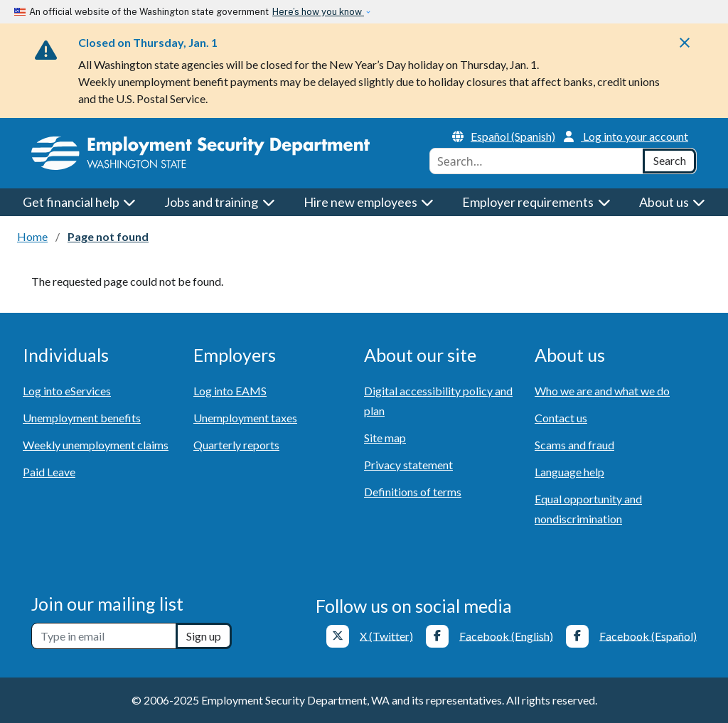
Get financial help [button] (80, 202)
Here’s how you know (318, 12)
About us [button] (673, 202)
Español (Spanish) (504, 136)
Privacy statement (408, 465)
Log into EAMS (230, 391)
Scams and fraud (574, 445)
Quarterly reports (236, 445)
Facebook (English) (506, 635)
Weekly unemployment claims (96, 445)
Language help (569, 472)
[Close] (685, 47)
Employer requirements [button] (536, 202)
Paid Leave (49, 472)
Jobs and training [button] (220, 202)
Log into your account (626, 136)
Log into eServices (67, 391)
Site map (385, 438)
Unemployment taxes (245, 418)
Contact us (561, 418)
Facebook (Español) (648, 635)
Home (32, 236)
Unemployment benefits (82, 418)
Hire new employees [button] (369, 202)
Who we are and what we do (602, 391)
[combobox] (536, 161)
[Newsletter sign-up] (104, 636)
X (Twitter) (386, 635)
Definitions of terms (413, 492)
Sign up (204, 636)
